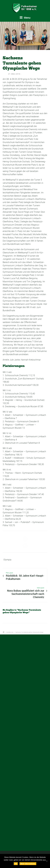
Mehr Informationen (28, 864)
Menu (25, 18)
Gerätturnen (10, 632)
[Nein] (47, 861)
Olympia (7, 560)
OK (16, 864)
